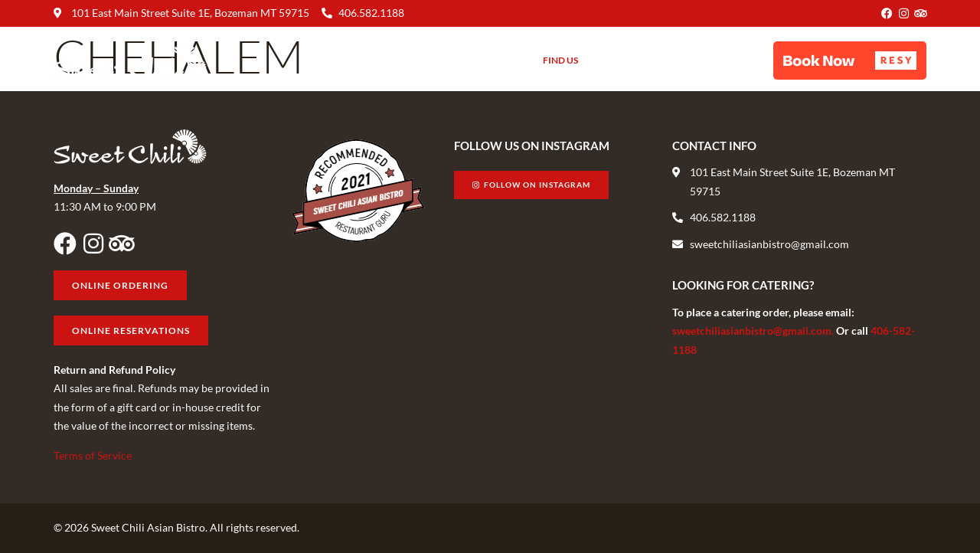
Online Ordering (719, 60)
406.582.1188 (371, 13)
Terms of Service (93, 455)
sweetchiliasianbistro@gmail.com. (754, 330)
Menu (426, 60)
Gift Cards (627, 60)
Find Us (560, 60)
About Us (492, 61)
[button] (850, 61)
